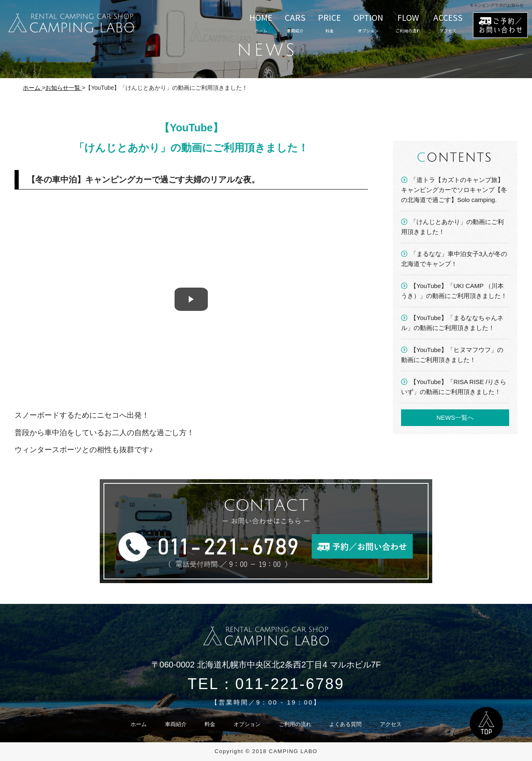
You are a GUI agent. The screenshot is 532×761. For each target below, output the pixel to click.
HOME (261, 23)
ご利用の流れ (295, 724)
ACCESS (448, 23)
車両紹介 (176, 724)
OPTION (368, 23)
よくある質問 (345, 724)
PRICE (329, 23)
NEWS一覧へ (455, 417)
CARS (295, 23)
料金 (210, 724)
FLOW (408, 23)
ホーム (139, 724)
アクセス (391, 724)
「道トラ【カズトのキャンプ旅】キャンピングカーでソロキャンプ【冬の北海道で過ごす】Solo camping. (454, 190)
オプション (247, 724)
